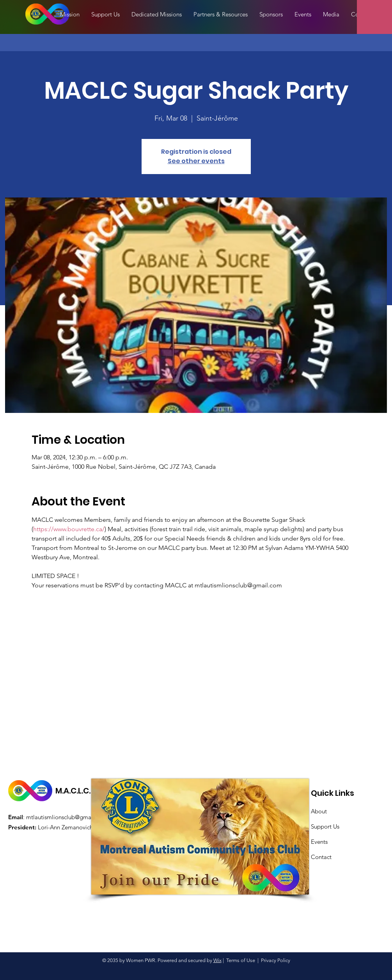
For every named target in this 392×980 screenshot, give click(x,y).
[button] (331, 14)
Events (319, 842)
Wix (217, 960)
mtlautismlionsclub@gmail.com (67, 817)
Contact (321, 857)
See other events (196, 161)
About (319, 811)
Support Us (325, 826)
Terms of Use (241, 960)
